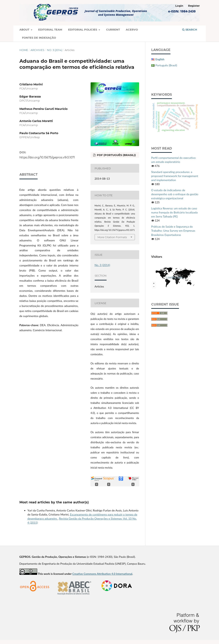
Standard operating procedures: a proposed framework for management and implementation (175, 176)
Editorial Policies (83, 30)
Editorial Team (50, 30)
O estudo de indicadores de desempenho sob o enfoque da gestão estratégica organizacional (175, 194)
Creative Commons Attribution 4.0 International (102, 574)
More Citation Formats (112, 237)
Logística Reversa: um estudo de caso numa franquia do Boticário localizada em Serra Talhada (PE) (175, 212)
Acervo (132, 30)
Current (113, 30)
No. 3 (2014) (55, 50)
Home (24, 50)
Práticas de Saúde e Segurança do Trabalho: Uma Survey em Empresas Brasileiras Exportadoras (173, 231)
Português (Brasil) (166, 65)
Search (190, 30)
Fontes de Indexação (39, 38)
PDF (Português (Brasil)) (116, 155)
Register (194, 6)
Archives (37, 50)
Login (179, 6)
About (25, 30)
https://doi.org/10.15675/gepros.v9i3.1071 (47, 157)
